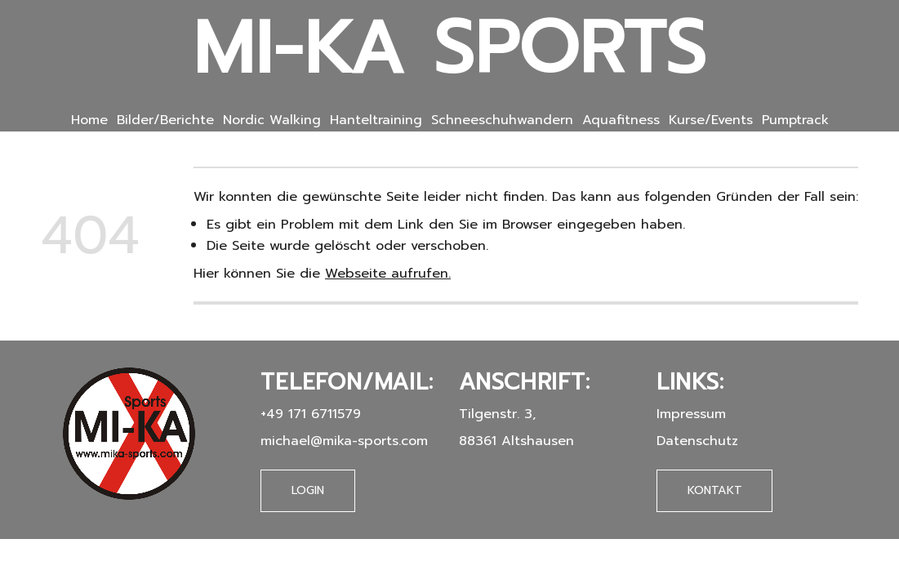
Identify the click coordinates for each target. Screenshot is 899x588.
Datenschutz (697, 441)
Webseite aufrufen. (388, 273)
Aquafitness (621, 120)
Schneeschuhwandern (502, 120)
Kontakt (715, 490)
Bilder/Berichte (165, 120)
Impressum (691, 414)
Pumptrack (795, 120)
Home (89, 120)
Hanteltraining (376, 120)
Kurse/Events (711, 120)
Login (308, 490)
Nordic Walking (272, 120)
